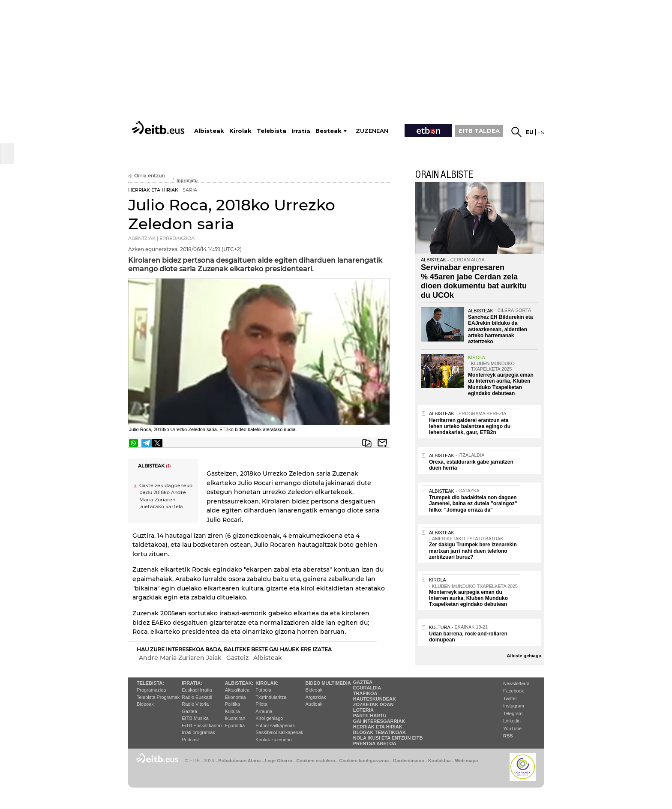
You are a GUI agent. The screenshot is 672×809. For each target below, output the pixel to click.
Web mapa (466, 761)
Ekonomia (235, 697)
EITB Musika (195, 718)
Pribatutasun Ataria (239, 761)
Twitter (510, 698)
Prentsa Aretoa (375, 743)
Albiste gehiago (524, 656)
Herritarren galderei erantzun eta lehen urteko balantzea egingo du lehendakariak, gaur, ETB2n (470, 427)
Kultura (232, 711)
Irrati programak (198, 732)
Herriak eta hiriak (378, 727)
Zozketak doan (373, 704)
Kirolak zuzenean (273, 740)
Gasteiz (237, 658)
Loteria (363, 710)
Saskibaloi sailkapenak (279, 732)
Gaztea (189, 711)
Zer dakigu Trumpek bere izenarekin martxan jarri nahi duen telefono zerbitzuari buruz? (473, 551)
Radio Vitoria (195, 704)
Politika (232, 704)
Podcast (190, 740)
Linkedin (512, 721)
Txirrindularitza (271, 697)
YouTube (512, 728)
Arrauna (264, 711)
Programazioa (151, 690)
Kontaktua (439, 761)
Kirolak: (267, 683)
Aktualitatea (237, 690)
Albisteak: (239, 683)
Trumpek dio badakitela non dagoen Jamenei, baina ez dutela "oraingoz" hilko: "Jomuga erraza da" (473, 504)
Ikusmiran (235, 718)
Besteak (328, 131)
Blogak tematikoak (379, 732)
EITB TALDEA (479, 131)
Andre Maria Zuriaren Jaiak (180, 658)
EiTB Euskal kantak (202, 725)
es (541, 132)
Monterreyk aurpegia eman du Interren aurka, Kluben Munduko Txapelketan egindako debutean (501, 384)
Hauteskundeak (375, 699)
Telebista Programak (158, 697)
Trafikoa (365, 693)
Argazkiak (316, 697)
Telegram (513, 713)
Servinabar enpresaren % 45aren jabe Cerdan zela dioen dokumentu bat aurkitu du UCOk (474, 281)
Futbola (263, 690)
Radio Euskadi (197, 697)
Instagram (514, 706)
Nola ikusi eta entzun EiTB (388, 738)
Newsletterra (516, 683)
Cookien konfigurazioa (364, 761)
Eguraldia (235, 725)
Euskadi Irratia (197, 690)
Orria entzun (146, 176)
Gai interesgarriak (379, 721)
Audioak (314, 704)
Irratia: (192, 683)
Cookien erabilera (316, 761)
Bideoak (145, 704)
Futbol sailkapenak (275, 725)
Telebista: (150, 683)
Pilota (261, 704)
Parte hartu (370, 716)
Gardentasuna (409, 761)
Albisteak (268, 658)
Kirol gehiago (269, 718)
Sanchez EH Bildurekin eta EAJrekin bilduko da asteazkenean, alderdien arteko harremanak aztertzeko (500, 330)
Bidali (382, 443)
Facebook (513, 691)
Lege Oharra (279, 761)
